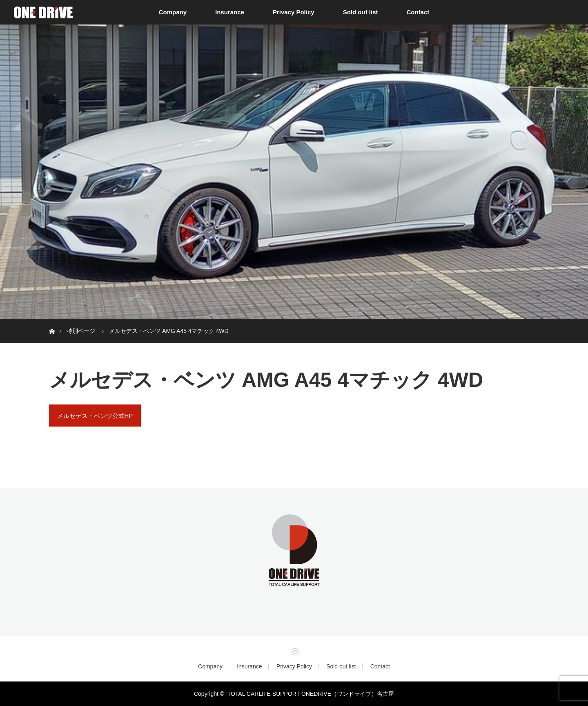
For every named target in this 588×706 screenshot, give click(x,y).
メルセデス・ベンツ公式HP (95, 416)
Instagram (294, 650)
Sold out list (361, 12)
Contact (418, 12)
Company (173, 12)
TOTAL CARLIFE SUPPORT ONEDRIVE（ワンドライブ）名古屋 (311, 694)
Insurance (230, 12)
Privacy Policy (294, 12)
